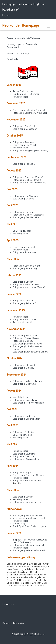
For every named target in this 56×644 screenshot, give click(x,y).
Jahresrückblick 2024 (23, 322)
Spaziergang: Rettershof (24, 303)
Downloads (12, 59)
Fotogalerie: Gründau (23, 341)
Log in (5, 15)
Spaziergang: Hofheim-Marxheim (29, 403)
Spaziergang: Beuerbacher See (28, 515)
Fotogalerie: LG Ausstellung (26, 459)
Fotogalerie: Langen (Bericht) (27, 266)
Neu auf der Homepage (21, 25)
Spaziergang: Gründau (23, 368)
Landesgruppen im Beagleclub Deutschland (22, 46)
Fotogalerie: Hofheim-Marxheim (28, 381)
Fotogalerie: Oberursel (24, 212)
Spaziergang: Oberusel (24, 247)
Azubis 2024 (19, 524)
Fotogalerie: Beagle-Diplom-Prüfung (30, 151)
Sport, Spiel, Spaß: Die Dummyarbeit (30, 526)
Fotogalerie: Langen (22, 473)
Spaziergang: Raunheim (24, 164)
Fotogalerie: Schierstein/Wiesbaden (30, 113)
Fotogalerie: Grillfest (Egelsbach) (28, 215)
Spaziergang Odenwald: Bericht (28, 344)
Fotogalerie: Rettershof (24, 301)
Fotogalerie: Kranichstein (25, 319)
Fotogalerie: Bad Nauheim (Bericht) (29, 183)
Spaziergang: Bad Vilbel (24, 145)
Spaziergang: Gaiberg (23, 199)
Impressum (8, 604)
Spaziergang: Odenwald (24, 384)
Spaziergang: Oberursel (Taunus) (28, 475)
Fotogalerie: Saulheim (23, 432)
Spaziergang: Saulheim (24, 454)
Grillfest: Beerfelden (22, 435)
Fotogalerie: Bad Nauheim (25, 196)
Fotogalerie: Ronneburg (24, 252)
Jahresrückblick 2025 (23, 91)
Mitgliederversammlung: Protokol (29, 518)
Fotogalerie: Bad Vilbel (24, 126)
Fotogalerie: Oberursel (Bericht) (28, 177)
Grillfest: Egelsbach (22, 231)
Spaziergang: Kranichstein (25, 336)
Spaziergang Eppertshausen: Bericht (30, 352)
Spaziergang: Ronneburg (25, 268)
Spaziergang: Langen (23, 282)
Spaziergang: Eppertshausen (26, 419)
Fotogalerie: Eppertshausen (26, 400)
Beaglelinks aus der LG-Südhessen (24, 38)
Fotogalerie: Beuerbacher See (27, 481)
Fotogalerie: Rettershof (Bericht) (28, 285)
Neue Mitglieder (20, 97)
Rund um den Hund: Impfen (26, 94)
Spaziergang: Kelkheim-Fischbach (29, 110)
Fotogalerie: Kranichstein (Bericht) (29, 287)
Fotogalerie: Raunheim (24, 142)
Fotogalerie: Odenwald (24, 365)
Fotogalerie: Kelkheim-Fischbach (29, 545)
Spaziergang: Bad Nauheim (26, 217)
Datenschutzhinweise (13, 623)
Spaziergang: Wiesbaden (25, 129)
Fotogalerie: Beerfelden (24, 416)
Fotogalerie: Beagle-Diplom (26, 338)
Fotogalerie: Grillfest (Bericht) (27, 180)
